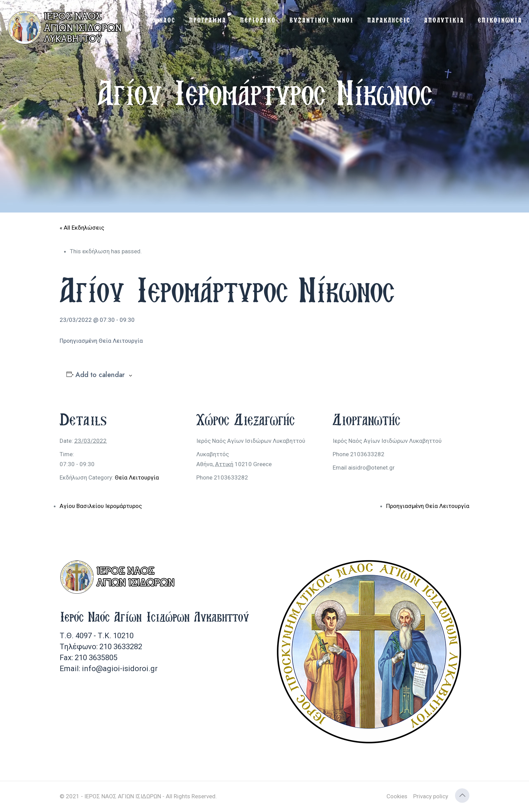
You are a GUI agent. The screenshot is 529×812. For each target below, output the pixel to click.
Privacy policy (431, 796)
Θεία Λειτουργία (137, 477)
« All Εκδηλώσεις (82, 228)
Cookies (397, 796)
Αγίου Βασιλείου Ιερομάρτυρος (101, 506)
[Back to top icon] (462, 796)
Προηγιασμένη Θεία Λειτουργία (428, 506)
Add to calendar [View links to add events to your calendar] (100, 375)
